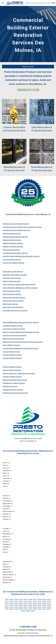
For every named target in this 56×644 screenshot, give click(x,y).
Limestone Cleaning (10, 326)
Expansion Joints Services (12, 278)
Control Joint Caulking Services (13, 263)
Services (20, 326)
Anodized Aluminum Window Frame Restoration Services (22, 227)
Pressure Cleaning (9, 355)
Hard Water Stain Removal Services (15, 310)
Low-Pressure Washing (11, 329)
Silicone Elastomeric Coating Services (16, 373)
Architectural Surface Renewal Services (16, 230)
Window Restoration (10, 390)
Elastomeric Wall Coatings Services (15, 275)
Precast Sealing (8, 352)
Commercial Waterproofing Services (15, 253)
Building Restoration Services (13, 243)
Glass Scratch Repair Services (13, 301)
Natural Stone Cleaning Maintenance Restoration (20, 342)
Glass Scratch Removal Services (14, 298)
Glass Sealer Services (10, 304)
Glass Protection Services (12, 291)
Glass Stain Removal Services (13, 307)
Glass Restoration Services (12, 294)
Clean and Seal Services (11, 250)
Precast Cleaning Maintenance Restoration (18, 348)
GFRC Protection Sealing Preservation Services (19, 284)
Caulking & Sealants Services (13, 246)
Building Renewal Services (12, 240)
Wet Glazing (7, 386)
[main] (28, 34)
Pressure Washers (9, 358)
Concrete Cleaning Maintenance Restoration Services (21, 256)
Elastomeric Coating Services (13, 272)
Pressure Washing (9, 367)
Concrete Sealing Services (12, 260)
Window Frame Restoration (12, 393)
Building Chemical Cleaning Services (15, 237)
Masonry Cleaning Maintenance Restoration (18, 332)
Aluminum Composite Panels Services (16, 224)
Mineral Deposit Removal (12, 335)
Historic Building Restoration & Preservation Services (21, 322)
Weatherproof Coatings (11, 383)
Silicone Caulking (9, 370)
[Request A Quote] (28, 67)
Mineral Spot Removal (11, 339)
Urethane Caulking (9, 377)
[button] (3, 3)
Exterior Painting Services (12, 281)
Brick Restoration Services (12, 234)
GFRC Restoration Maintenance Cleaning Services (20, 288)
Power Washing (8, 345)
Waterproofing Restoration (12, 380)
